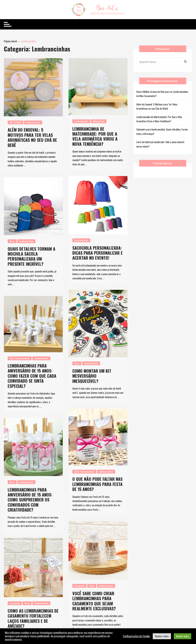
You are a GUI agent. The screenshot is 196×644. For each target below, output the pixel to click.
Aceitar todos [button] (183, 636)
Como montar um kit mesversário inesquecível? (92, 376)
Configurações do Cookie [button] (136, 636)
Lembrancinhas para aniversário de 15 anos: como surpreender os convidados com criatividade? (30, 500)
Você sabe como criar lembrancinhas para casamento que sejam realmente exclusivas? (94, 592)
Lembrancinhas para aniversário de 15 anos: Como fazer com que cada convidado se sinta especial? (32, 376)
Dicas (12, 241)
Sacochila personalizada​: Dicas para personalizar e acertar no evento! (98, 253)
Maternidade (99, 121)
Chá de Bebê (16, 122)
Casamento (79, 578)
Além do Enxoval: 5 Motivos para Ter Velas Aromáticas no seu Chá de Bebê (32, 137)
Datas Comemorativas (20, 358)
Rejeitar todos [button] (162, 636)
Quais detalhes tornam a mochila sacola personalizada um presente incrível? (31, 256)
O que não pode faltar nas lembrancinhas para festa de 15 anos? (97, 484)
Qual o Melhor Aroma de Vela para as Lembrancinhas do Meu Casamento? (162, 94)
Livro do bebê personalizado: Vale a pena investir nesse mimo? (160, 144)
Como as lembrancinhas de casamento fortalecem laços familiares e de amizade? (33, 610)
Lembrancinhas (33, 122)
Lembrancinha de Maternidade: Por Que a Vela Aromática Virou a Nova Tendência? (95, 136)
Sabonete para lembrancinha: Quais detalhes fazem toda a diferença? (162, 131)
